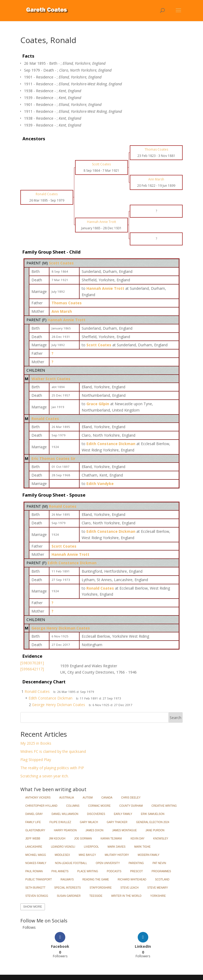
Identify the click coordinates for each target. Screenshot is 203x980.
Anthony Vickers (38, 798)
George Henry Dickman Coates (61, 628)
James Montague (124, 830)
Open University (108, 863)
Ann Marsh (62, 311)
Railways (67, 879)
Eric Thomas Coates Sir (53, 458)
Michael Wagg (36, 855)
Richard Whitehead (132, 879)
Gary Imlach (89, 822)
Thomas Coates (67, 303)
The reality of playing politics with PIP (52, 768)
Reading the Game (96, 879)
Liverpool (91, 847)
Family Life (33, 822)
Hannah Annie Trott (66, 320)
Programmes (161, 871)
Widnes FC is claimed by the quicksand (53, 751)
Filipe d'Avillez (60, 822)
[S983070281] (32, 663)
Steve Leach (129, 888)
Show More (33, 907)
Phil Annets (60, 871)
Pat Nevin (159, 863)
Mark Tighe (142, 847)
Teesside (96, 896)
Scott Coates (61, 263)
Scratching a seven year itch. (45, 776)
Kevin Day (138, 839)
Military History (117, 855)
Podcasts (114, 871)
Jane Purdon (155, 830)
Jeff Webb (33, 839)
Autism (88, 798)
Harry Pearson (65, 830)
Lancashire (34, 847)
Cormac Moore (99, 806)
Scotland (162, 879)
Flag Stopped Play (36, 760)
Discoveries (96, 814)
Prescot (136, 871)
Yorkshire (158, 896)
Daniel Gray (34, 814)
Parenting (136, 863)
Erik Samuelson (153, 814)
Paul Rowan (34, 871)
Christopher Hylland (41, 806)
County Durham (131, 806)
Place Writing (88, 871)
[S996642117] (32, 669)
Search (176, 718)
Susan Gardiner (69, 896)
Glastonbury (35, 830)
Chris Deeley (131, 798)
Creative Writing (164, 806)
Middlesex (62, 855)
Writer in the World (126, 896)
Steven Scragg (37, 896)
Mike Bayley (87, 855)
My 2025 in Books (36, 743)
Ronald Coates (45, 419)
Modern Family (149, 855)
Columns (73, 806)
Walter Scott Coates (51, 379)
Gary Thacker (117, 822)
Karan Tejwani (111, 839)
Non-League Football (71, 863)
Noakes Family (36, 863)
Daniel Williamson (65, 814)
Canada (107, 798)
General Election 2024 (153, 822)
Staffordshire (101, 888)
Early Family (123, 814)
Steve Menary (158, 888)
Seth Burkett (35, 888)
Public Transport (39, 879)
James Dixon (94, 830)
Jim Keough (57, 839)
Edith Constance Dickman (72, 563)
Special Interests (68, 888)
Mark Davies (117, 847)
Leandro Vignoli (63, 847)
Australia (67, 798)
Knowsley (161, 839)
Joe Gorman (83, 839)
